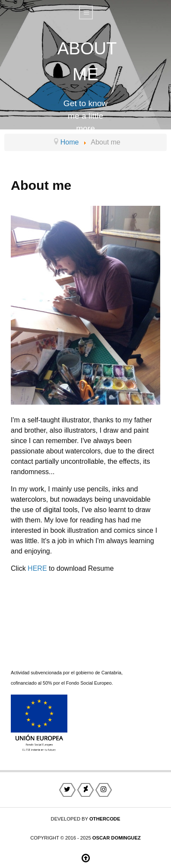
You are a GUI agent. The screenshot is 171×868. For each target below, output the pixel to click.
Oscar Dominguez (117, 838)
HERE (37, 568)
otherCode (105, 819)
